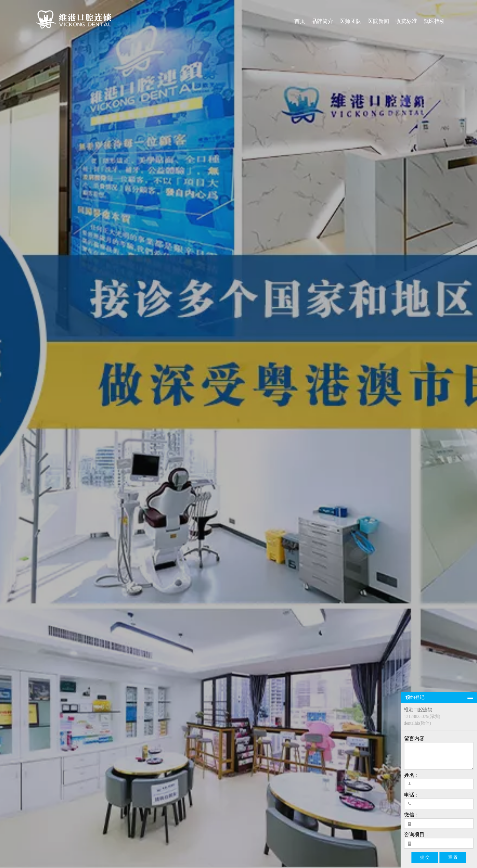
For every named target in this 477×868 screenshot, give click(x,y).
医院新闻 (378, 21)
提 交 (425, 857)
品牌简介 (322, 21)
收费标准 (406, 21)
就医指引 (434, 21)
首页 (300, 21)
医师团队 (350, 21)
